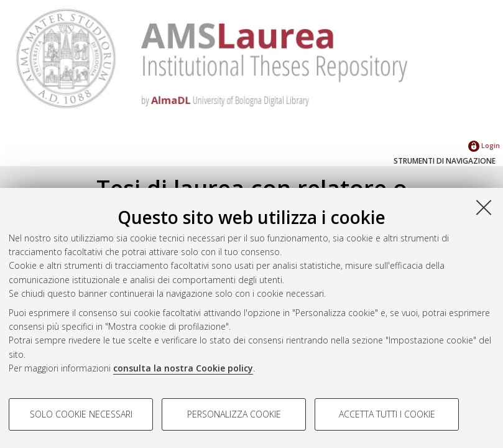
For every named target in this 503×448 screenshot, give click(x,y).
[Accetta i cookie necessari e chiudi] (484, 207)
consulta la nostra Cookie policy (183, 368)
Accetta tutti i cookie (387, 414)
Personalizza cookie (234, 414)
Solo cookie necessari (81, 414)
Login (484, 145)
